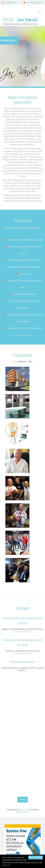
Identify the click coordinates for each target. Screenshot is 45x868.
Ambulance (22, 362)
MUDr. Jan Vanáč (24, 810)
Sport (30, 362)
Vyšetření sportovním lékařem (25, 294)
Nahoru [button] (23, 799)
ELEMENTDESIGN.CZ (22, 812)
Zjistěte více (6, 865)
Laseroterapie (25, 274)
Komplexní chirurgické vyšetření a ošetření (25, 240)
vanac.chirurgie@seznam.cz (23, 632)
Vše (14, 362)
